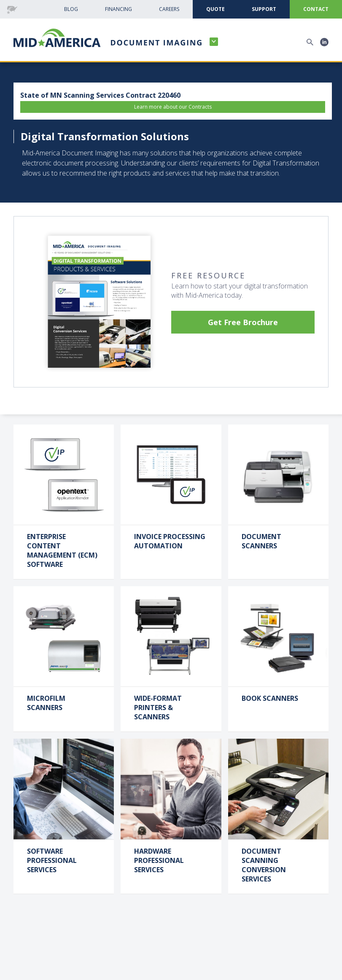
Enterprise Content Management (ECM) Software (62, 550)
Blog (71, 9)
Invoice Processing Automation (170, 541)
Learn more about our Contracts (173, 107)
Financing (118, 9)
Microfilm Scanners (46, 703)
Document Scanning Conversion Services (264, 865)
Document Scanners (261, 541)
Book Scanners (270, 698)
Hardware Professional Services (159, 860)
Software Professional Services (52, 860)
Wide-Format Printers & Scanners (158, 708)
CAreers (169, 9)
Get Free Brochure (243, 322)
